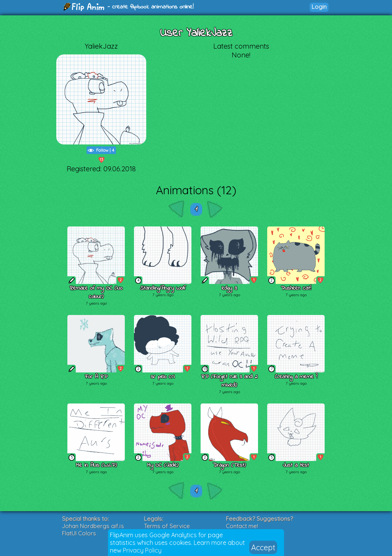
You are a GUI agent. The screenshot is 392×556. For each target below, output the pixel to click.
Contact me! (242, 526)
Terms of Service (167, 526)
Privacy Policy (142, 550)
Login (319, 7)
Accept (263, 547)
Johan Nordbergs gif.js (93, 526)
